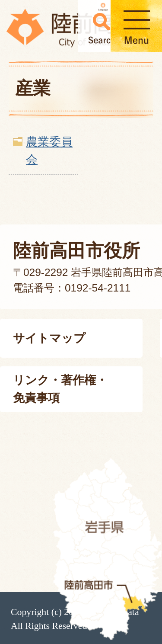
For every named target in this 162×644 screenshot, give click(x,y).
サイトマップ (49, 338)
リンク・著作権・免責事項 (60, 389)
